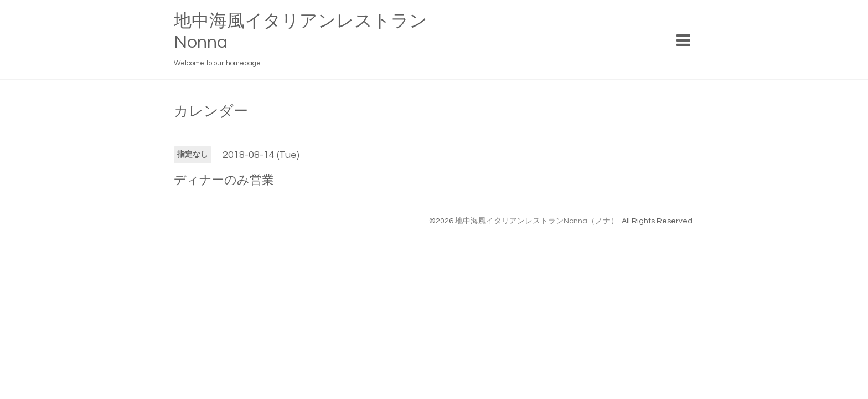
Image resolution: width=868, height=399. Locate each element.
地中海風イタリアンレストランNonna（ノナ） (537, 221)
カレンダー (211, 111)
